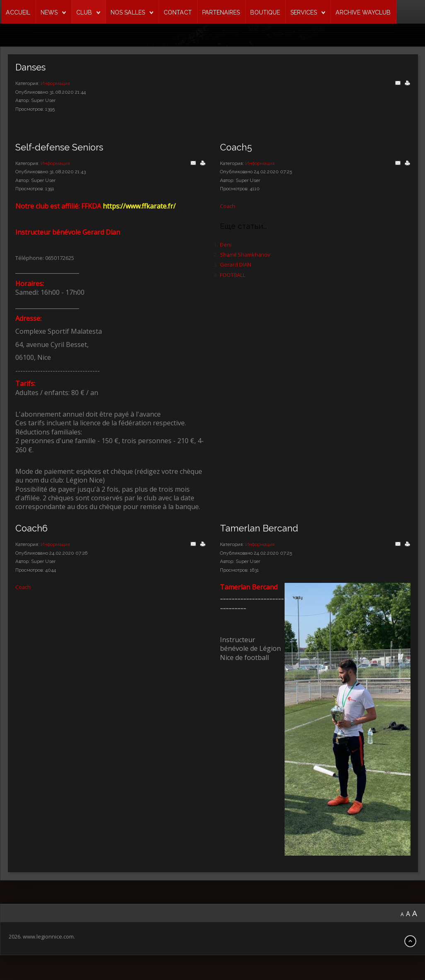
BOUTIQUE (265, 12)
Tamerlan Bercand (259, 528)
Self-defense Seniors (59, 147)
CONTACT (178, 12)
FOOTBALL (233, 275)
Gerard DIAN (235, 264)
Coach (228, 206)
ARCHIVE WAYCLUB (363, 12)
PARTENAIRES (221, 12)
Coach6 (31, 528)
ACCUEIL (18, 12)
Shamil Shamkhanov (245, 255)
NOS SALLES (128, 12)
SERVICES (304, 12)
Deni (226, 245)
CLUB (84, 12)
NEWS (49, 12)
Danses (30, 67)
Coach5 (236, 147)
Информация (55, 83)
